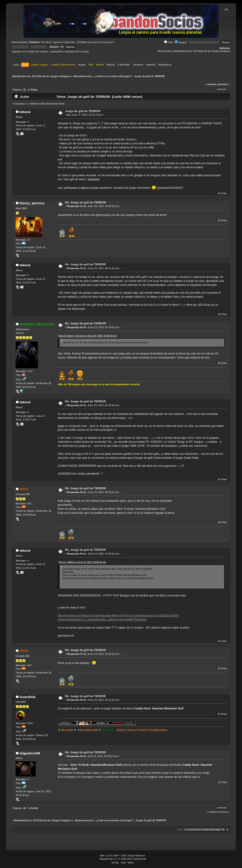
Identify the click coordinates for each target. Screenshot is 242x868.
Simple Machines (137, 856)
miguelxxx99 (30, 753)
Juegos (181, 42)
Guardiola (27, 697)
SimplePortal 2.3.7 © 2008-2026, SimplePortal (123, 859)
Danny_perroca (32, 203)
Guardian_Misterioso (36, 324)
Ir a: (180, 830)
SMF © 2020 (120, 856)
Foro (169, 42)
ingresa (57, 42)
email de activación (102, 42)
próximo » (224, 84)
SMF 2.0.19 (106, 856)
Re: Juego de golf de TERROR (85, 202)
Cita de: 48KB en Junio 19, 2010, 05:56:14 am (82, 562)
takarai (25, 112)
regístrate (69, 42)
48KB (24, 489)
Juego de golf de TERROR (83, 111)
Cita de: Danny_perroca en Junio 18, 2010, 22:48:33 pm (88, 336)
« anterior (211, 84)
